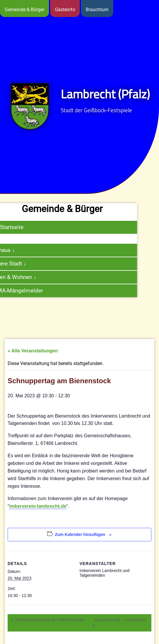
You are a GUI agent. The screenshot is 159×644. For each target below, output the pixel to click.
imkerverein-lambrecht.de (38, 519)
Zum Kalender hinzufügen (80, 548)
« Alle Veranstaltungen (33, 364)
